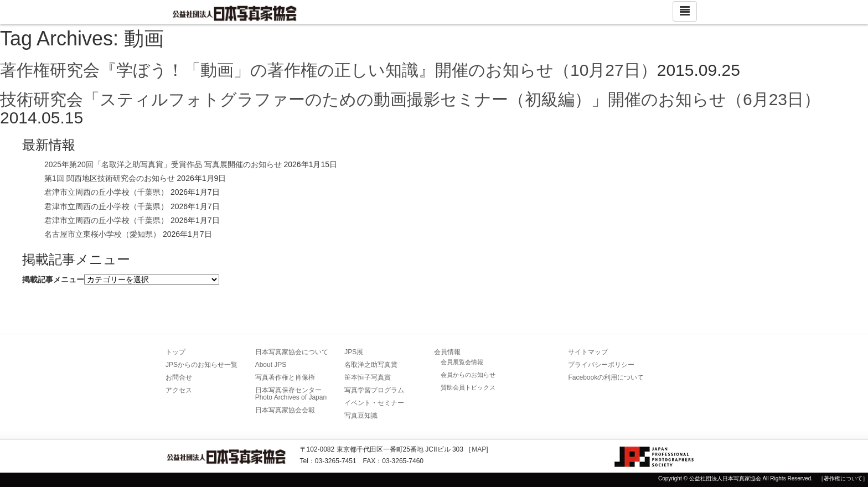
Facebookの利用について (606, 377)
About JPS (271, 365)
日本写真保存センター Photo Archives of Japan (292, 394)
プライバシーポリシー (601, 365)
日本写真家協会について (292, 352)
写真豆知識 (361, 416)
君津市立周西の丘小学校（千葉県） (106, 192)
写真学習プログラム (374, 390)
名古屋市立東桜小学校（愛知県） (102, 234)
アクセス (179, 390)
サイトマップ (588, 352)
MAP (479, 449)
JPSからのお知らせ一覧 (201, 365)
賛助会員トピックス (468, 387)
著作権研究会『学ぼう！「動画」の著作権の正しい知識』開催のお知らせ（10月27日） (329, 70)
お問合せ (179, 377)
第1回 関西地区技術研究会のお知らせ (110, 178)
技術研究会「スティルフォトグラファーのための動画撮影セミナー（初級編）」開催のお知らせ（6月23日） (410, 99)
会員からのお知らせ (468, 375)
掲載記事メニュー (53, 279)
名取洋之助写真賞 (371, 365)
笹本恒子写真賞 (368, 377)
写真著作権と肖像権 (285, 377)
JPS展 (354, 352)
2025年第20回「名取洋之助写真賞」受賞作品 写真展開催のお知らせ (163, 164)
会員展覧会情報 (462, 362)
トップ (175, 352)
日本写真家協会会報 (285, 410)
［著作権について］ (843, 478)
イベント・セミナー (374, 403)
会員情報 (447, 352)
